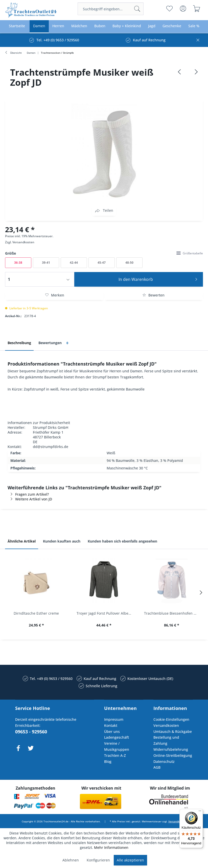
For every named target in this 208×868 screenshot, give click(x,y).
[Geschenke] (172, 26)
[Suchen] (137, 9)
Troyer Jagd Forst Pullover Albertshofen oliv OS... (105, 613)
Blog (108, 761)
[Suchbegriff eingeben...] (111, 9)
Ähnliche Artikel (22, 541)
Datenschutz (164, 761)
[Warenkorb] (197, 9)
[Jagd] (152, 26)
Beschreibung (19, 343)
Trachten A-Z (115, 755)
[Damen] (39, 26)
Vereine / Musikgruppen (117, 746)
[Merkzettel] (169, 9)
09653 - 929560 (31, 732)
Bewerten (153, 295)
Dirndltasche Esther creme (36, 613)
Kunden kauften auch (62, 541)
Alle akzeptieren (130, 860)
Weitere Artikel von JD (30, 499)
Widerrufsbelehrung (171, 749)
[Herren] (58, 26)
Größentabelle (190, 253)
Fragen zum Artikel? (28, 494)
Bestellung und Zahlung (166, 740)
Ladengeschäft (117, 737)
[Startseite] (17, 26)
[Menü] (200, 812)
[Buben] (100, 26)
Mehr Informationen (111, 847)
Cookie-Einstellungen (171, 719)
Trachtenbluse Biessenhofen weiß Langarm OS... (173, 613)
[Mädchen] (79, 26)
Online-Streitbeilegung (173, 755)
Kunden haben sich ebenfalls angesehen (122, 541)
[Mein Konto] (183, 9)
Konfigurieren (98, 860)
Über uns (112, 731)
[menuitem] (111, 9)
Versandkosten (23, 242)
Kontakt (111, 725)
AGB (157, 767)
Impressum (114, 719)
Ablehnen (71, 860)
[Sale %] (194, 26)
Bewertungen (54, 343)
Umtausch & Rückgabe (173, 731)
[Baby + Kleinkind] (127, 26)
